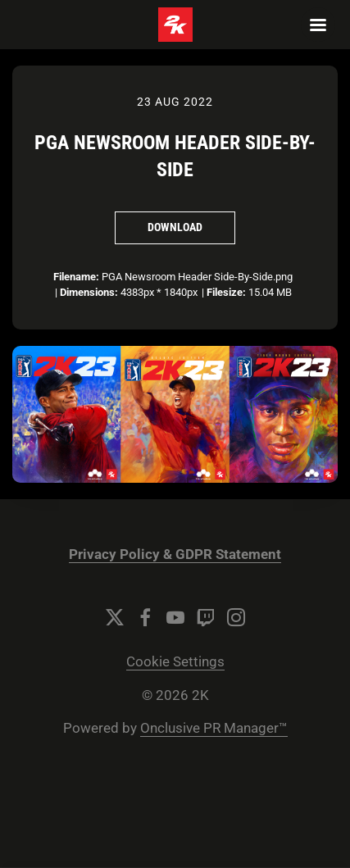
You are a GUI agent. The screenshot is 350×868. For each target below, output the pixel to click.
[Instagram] (236, 617)
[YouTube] (175, 617)
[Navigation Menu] (318, 25)
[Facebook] (145, 617)
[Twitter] (115, 617)
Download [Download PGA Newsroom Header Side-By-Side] (175, 227)
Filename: (76, 277)
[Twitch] (206, 617)
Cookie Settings (175, 662)
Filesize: (226, 292)
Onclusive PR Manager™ (214, 728)
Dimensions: (89, 292)
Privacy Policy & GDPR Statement (175, 554)
